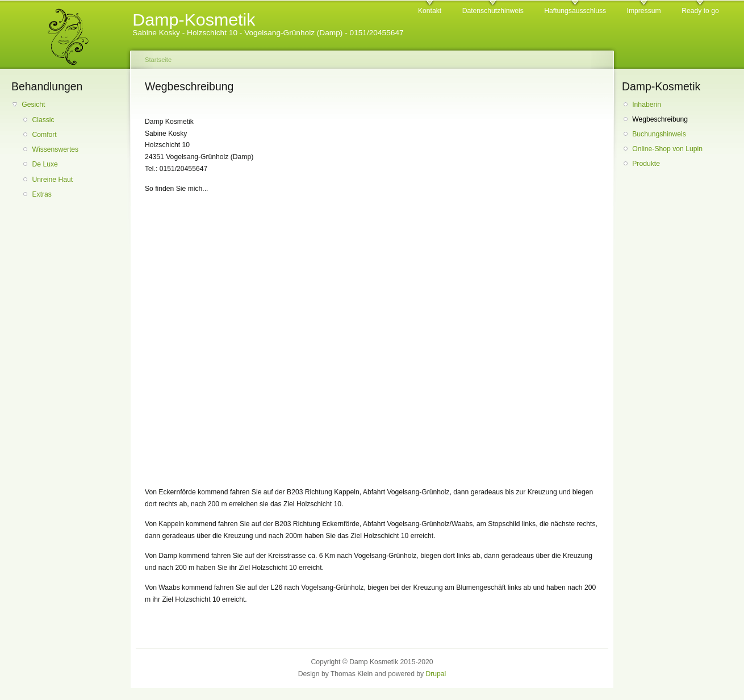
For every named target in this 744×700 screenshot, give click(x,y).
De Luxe (45, 164)
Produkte (646, 164)
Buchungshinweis (659, 134)
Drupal (436, 674)
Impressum (644, 11)
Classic (43, 120)
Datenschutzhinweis (493, 11)
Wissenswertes (55, 149)
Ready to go (700, 11)
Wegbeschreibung (660, 119)
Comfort (44, 135)
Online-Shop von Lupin (667, 149)
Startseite (158, 60)
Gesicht (33, 105)
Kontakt (430, 11)
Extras (41, 194)
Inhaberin (647, 105)
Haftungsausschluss (575, 11)
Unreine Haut (52, 180)
